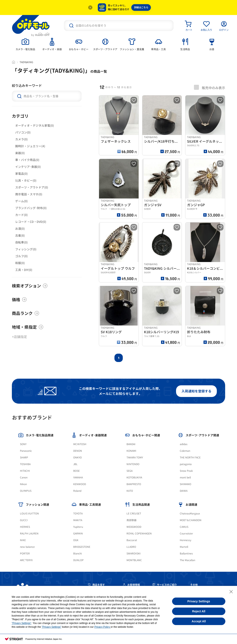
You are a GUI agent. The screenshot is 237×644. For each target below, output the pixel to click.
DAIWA (184, 491)
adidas (184, 444)
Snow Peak (186, 471)
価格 (19, 300)
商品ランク (26, 313)
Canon (24, 477)
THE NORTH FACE (190, 457)
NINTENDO (133, 464)
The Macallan (187, 560)
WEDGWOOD (134, 527)
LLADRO (131, 547)
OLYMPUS (26, 491)
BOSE (76, 471)
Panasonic (26, 451)
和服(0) (20, 263)
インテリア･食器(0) (28, 167)
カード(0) (21, 215)
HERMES (25, 527)
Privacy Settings (199, 601)
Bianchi (78, 554)
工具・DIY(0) (24, 270)
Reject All (199, 611)
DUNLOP (78, 560)
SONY (23, 444)
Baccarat (132, 540)
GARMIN (78, 534)
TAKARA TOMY (135, 457)
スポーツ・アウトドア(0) (32, 187)
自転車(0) (21, 242)
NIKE (23, 540)
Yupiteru (78, 527)
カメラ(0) (21, 139)
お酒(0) (20, 229)
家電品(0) (21, 174)
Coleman (185, 451)
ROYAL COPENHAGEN (139, 534)
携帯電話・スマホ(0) (29, 194)
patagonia (186, 464)
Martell (184, 547)
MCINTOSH (80, 444)
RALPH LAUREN (29, 534)
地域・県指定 (28, 327)
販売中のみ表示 (210, 87)
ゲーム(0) (21, 201)
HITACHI (25, 471)
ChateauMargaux (190, 514)
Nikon (23, 484)
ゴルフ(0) (21, 256)
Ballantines (186, 554)
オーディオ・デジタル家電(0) (35, 125)
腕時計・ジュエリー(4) (30, 146)
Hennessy (186, 540)
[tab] (25, 44)
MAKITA (78, 520)
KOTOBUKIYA (134, 477)
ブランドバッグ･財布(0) (31, 208)
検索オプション (30, 286)
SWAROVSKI (134, 554)
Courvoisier (186, 534)
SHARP (24, 457)
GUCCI (24, 520)
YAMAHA (78, 477)
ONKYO (78, 457)
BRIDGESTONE (82, 547)
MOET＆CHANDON (191, 520)
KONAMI (131, 451)
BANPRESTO (134, 484)
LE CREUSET (134, 514)
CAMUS (184, 527)
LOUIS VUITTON (29, 514)
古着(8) (20, 235)
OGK (76, 540)
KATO (130, 491)
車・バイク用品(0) (27, 160)
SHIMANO (186, 484)
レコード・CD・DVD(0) (31, 222)
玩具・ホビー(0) (26, 180)
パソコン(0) (23, 132)
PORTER (25, 554)
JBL (75, 464)
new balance (27, 547)
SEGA (130, 471)
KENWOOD (80, 484)
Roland (77, 491)
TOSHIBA (25, 464)
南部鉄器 (132, 520)
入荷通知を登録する (196, 391)
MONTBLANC (134, 560)
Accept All (199, 621)
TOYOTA (78, 514)
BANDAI (131, 444)
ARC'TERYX (26, 560)
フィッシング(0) (26, 249)
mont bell (185, 477)
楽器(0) (20, 153)
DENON (78, 451)
